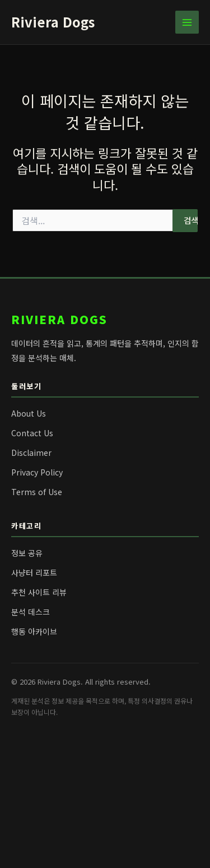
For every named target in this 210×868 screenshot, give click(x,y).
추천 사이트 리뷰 (39, 592)
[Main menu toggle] (187, 22)
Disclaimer (31, 453)
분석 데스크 (31, 612)
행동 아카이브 (34, 631)
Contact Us (32, 433)
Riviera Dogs (53, 22)
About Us (29, 413)
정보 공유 (27, 553)
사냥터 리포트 (34, 572)
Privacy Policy (37, 472)
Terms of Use (37, 492)
